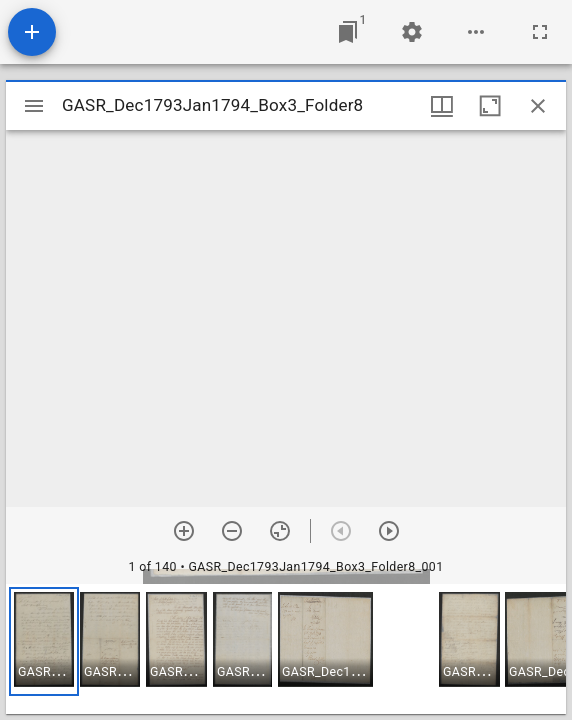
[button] (44, 641)
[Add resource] (32, 32)
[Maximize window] (490, 106)
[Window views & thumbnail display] (442, 106)
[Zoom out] (232, 531)
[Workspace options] (476, 32)
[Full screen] (540, 32)
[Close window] (538, 106)
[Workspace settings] (412, 32)
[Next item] (389, 531)
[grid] (286, 649)
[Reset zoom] (280, 531)
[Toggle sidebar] (34, 106)
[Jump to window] (348, 32)
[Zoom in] (184, 531)
